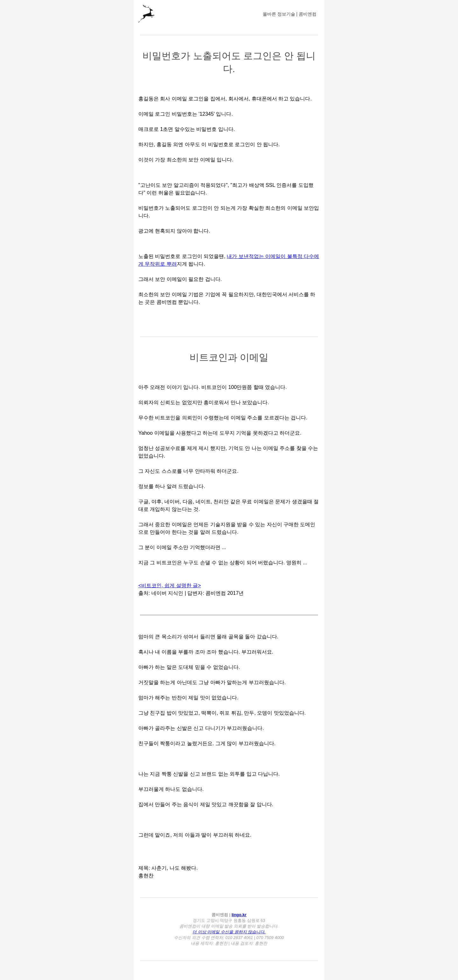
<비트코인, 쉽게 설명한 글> (170, 585)
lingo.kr (239, 915)
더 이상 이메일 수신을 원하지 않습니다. (229, 932)
